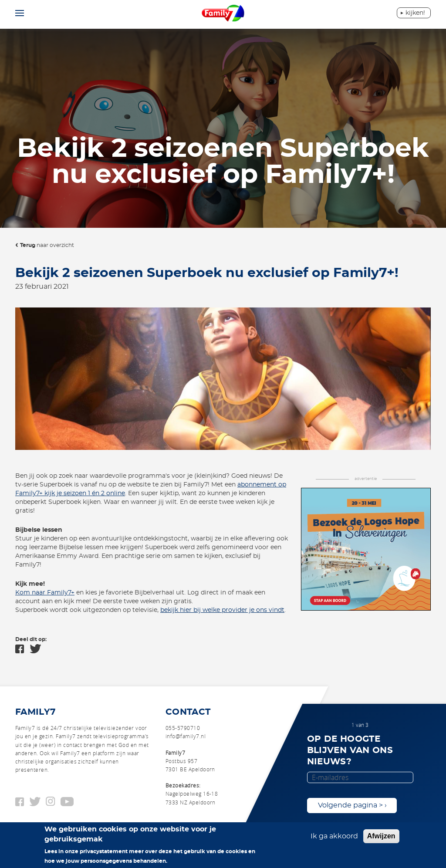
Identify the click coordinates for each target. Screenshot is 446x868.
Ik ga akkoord (334, 836)
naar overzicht (47, 245)
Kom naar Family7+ (45, 593)
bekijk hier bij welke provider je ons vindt (222, 610)
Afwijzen (381, 836)
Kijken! (415, 13)
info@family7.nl (186, 736)
